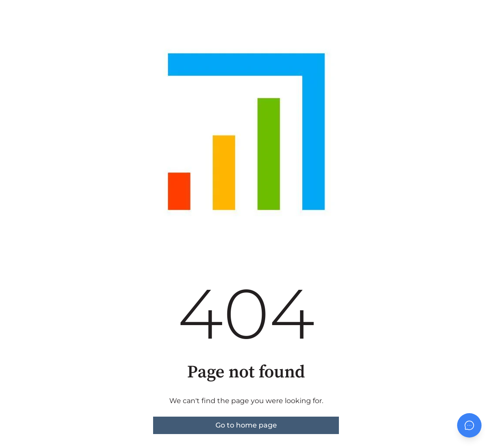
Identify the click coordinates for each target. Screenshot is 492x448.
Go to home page (246, 425)
